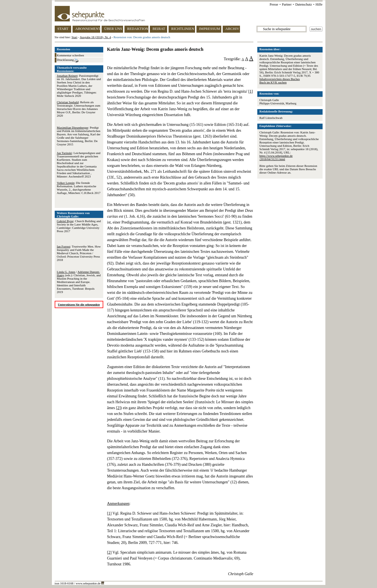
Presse (274, 4)
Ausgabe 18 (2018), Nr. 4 (95, 37)
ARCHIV (232, 29)
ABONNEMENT (88, 29)
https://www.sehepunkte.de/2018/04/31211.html (276, 157)
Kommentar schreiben (70, 55)
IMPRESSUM (210, 29)
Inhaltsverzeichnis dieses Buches (280, 79)
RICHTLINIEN (183, 29)
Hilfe (319, 4)
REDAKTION (138, 29)
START (63, 29)
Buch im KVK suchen (273, 82)
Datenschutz (303, 4)
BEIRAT (159, 29)
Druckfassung (68, 60)
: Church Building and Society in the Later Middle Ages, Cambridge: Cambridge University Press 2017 (79, 226)
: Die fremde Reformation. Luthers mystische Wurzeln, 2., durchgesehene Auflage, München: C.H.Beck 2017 (79, 188)
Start (74, 37)
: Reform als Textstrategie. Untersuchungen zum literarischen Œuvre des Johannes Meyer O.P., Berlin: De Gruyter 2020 (79, 109)
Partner (287, 4)
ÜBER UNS (113, 29)
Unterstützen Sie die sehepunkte (79, 304)
